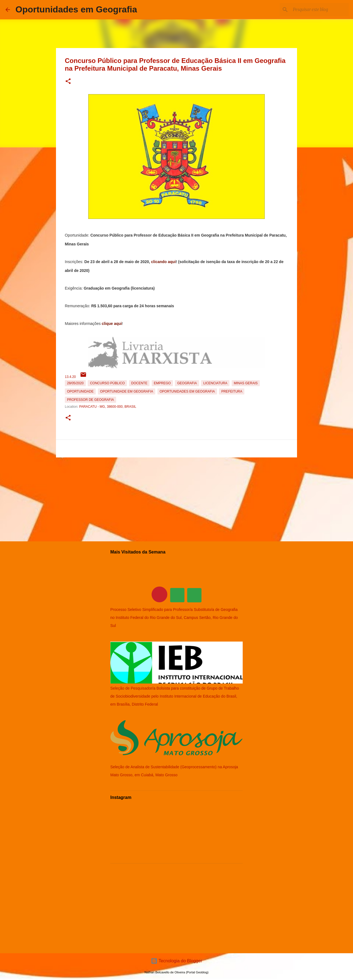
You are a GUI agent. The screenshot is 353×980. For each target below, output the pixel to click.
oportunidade (80, 391)
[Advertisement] (176, 498)
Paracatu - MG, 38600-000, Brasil (108, 407)
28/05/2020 (75, 383)
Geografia (187, 383)
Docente (139, 383)
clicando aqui (163, 262)
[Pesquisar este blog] (320, 10)
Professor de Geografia (90, 400)
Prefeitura (232, 391)
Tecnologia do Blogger (177, 961)
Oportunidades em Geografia (76, 9)
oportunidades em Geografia (187, 391)
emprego (162, 383)
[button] (68, 82)
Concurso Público (107, 383)
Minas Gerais (246, 383)
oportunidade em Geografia (127, 391)
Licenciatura (215, 383)
